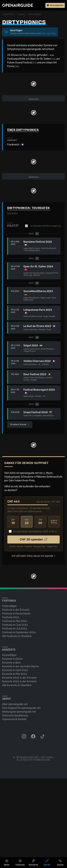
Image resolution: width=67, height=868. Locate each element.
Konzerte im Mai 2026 (15, 764)
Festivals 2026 (11, 707)
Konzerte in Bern (11, 752)
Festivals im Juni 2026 (15, 714)
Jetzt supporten (55, 5)
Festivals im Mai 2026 (15, 711)
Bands (21, 15)
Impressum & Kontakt (14, 809)
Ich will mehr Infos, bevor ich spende (33, 645)
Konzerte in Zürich (12, 748)
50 (40, 611)
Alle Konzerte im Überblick (17, 775)
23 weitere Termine (20, 514)
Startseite (9, 15)
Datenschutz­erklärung (15, 805)
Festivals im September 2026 (19, 722)
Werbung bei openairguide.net (19, 801)
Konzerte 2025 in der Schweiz (19, 767)
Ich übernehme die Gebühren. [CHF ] (33, 621)
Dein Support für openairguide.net (21, 798)
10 (13, 611)
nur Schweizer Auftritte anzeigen (43, 315)
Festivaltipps (9, 696)
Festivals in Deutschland (16, 703)
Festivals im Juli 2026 (15, 718)
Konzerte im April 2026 (15, 760)
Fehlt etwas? (13, 303)
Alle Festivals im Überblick (17, 726)
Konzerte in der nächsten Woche (21, 756)
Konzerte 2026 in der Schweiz (19, 771)
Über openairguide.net (15, 794)
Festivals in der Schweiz (16, 699)
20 (27, 611)
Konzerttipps (9, 745)
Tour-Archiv (29, 55)
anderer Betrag (54, 611)
